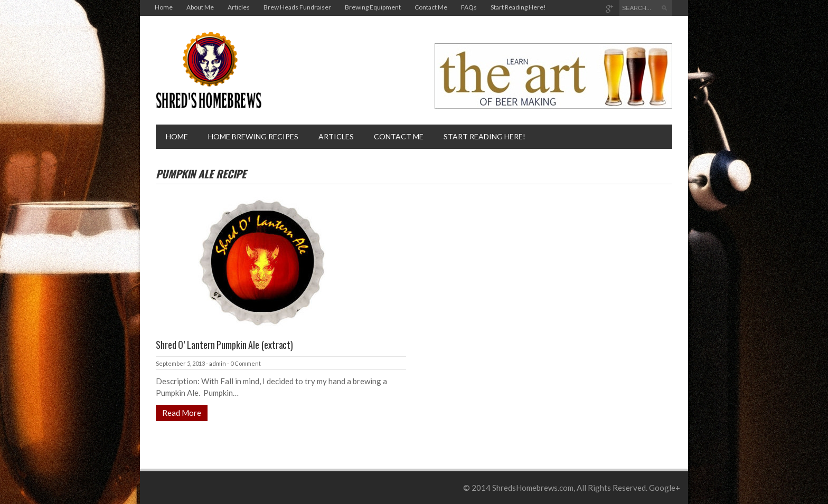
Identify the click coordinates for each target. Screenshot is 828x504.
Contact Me (431, 7)
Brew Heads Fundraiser (297, 7)
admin (218, 363)
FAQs (469, 7)
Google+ (665, 488)
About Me (200, 7)
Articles (239, 7)
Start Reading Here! (518, 7)
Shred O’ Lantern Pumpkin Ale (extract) (224, 345)
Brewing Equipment (373, 7)
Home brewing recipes (253, 136)
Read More (182, 413)
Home (164, 7)
